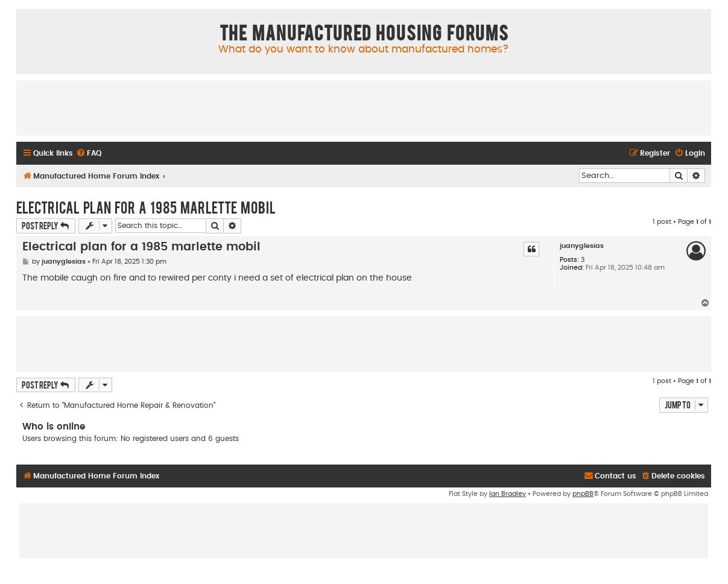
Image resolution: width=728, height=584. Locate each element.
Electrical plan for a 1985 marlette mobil (146, 207)
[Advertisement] (364, 107)
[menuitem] (89, 154)
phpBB (583, 494)
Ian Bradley (508, 494)
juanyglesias (582, 246)
